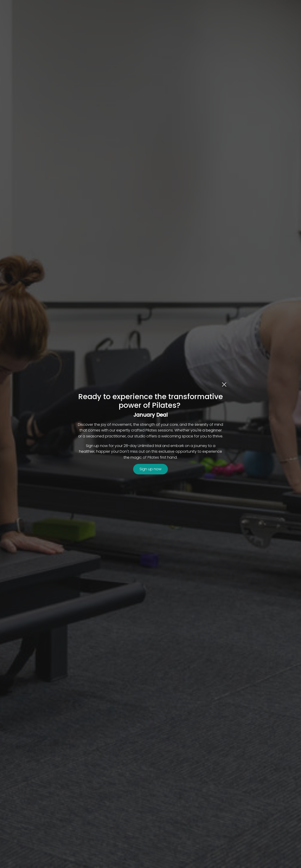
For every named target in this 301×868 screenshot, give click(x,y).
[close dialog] (224, 384)
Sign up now (150, 469)
